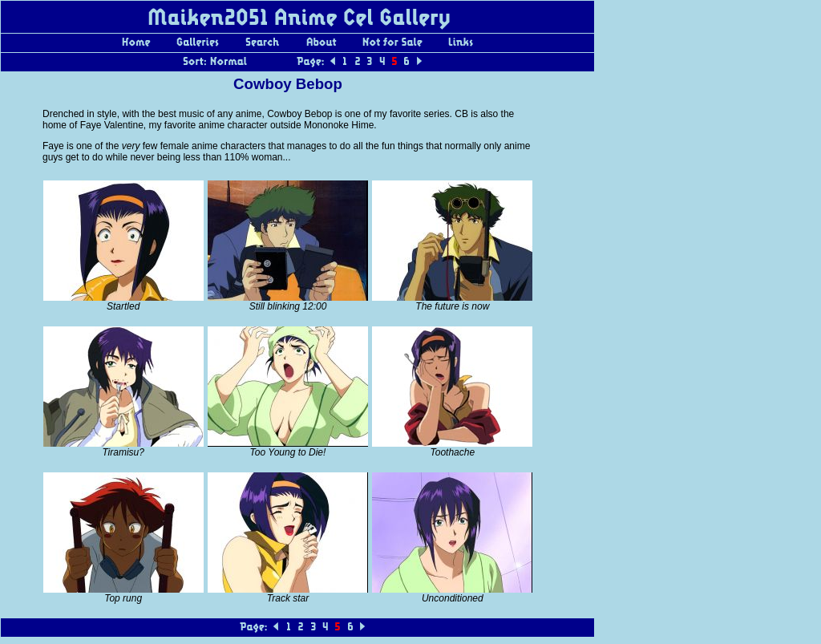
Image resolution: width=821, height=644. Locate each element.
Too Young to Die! (288, 452)
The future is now (452, 306)
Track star (288, 598)
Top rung (123, 598)
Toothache (453, 452)
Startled (123, 306)
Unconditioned (453, 598)
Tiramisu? (123, 452)
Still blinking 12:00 (288, 306)
